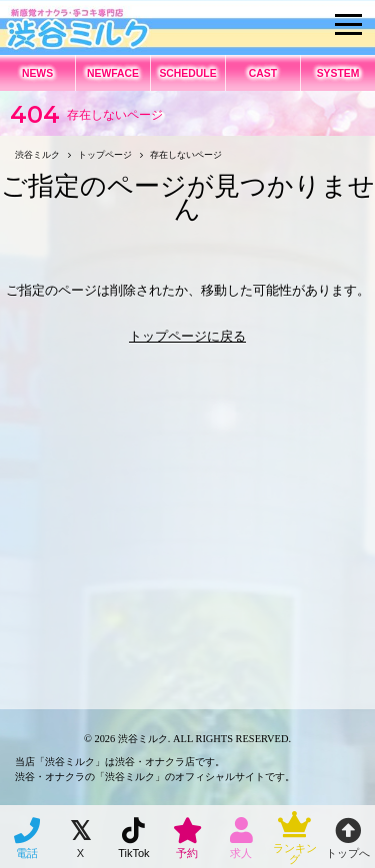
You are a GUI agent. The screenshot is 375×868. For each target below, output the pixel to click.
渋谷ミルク (143, 739)
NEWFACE (113, 73)
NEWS (37, 73)
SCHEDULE (187, 73)
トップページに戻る (187, 336)
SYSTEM (338, 73)
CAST (263, 73)
